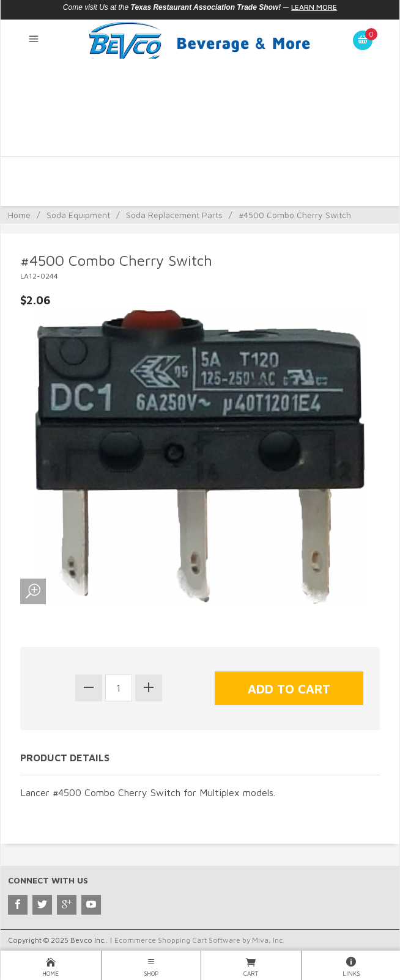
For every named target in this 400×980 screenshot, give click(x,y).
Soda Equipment (78, 215)
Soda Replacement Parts (174, 215)
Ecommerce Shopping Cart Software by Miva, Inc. (199, 940)
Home (19, 215)
